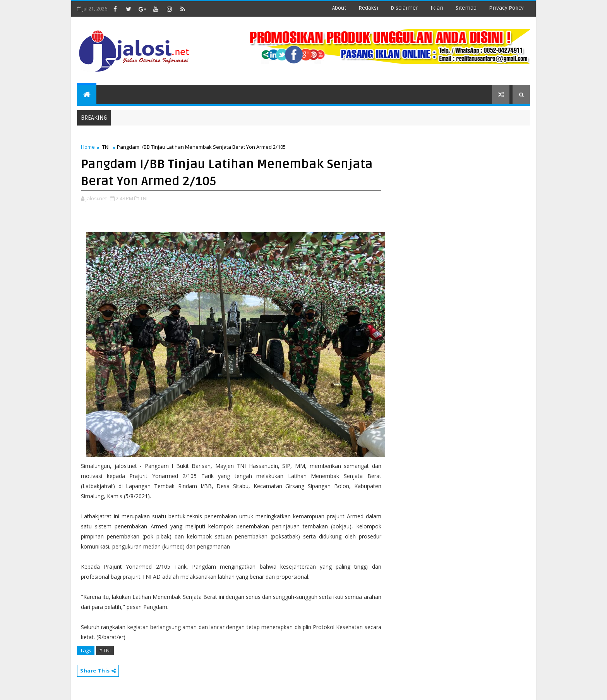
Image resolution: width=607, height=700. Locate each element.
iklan (437, 8)
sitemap (466, 8)
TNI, (144, 198)
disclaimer (404, 8)
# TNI (105, 650)
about (339, 8)
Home (88, 147)
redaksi (368, 8)
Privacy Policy (506, 8)
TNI (106, 147)
